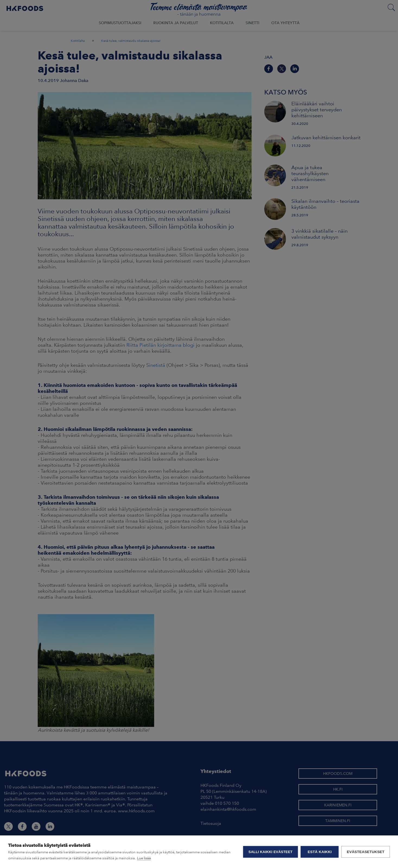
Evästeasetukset (366, 852)
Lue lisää (144, 858)
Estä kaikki (320, 852)
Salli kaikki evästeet (270, 852)
